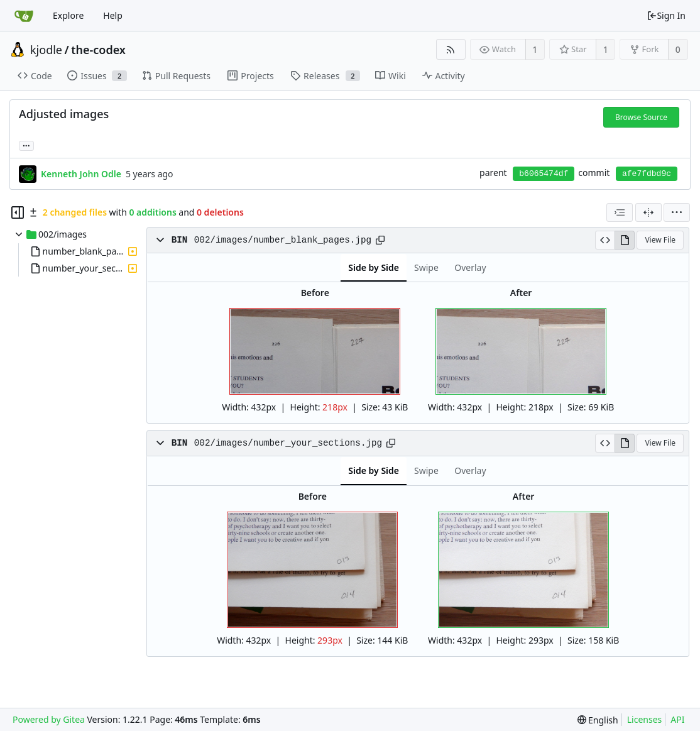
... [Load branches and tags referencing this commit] (26, 145)
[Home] (24, 16)
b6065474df (544, 174)
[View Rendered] (625, 240)
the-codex (98, 50)
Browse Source (641, 117)
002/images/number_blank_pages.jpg (283, 240)
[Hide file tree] (18, 212)
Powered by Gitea (49, 719)
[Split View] (648, 212)
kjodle (46, 50)
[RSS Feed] (451, 49)
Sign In (666, 15)
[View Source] (605, 240)
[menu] (677, 212)
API (677, 719)
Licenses (645, 719)
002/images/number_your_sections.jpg (288, 443)
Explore (68, 15)
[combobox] (620, 212)
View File (660, 240)
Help (113, 15)
